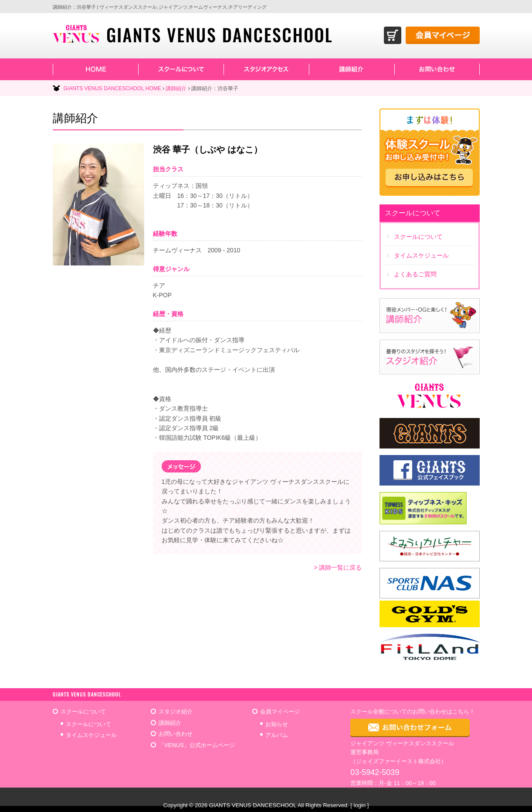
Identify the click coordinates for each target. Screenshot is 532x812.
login (360, 805)
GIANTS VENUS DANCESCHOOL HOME (112, 88)
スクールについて (88, 724)
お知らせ (277, 724)
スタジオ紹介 (176, 712)
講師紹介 (176, 88)
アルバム (277, 735)
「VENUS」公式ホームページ (197, 745)
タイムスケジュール (91, 735)
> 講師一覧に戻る (338, 567)
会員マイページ (280, 712)
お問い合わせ (176, 734)
